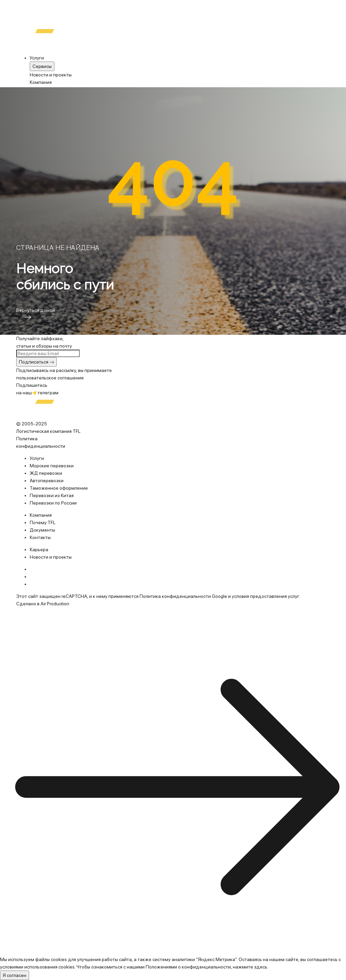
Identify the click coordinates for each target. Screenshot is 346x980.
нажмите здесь (250, 967)
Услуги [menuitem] (37, 58)
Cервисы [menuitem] (42, 66)
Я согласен (15, 975)
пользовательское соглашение (50, 378)
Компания (41, 82)
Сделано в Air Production (43, 604)
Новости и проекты (51, 75)
